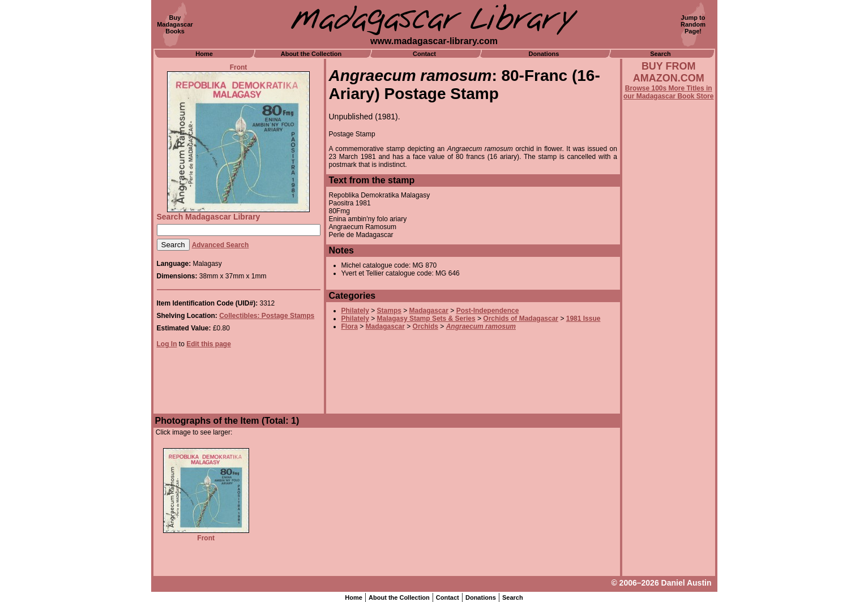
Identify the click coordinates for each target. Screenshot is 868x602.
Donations (544, 54)
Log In (167, 344)
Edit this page (209, 344)
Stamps (389, 311)
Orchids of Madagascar (521, 319)
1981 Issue (583, 319)
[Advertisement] (669, 406)
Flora (350, 326)
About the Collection (311, 54)
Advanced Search (221, 245)
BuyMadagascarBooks (175, 24)
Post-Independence (488, 311)
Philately (355, 311)
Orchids (426, 326)
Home (204, 54)
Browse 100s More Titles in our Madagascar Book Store (668, 92)
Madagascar (429, 311)
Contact (424, 54)
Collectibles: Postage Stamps (267, 316)
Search (660, 54)
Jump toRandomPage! (693, 24)
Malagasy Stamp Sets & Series (426, 319)
